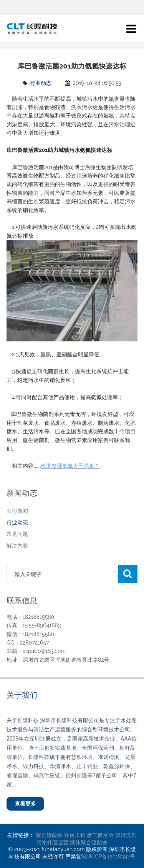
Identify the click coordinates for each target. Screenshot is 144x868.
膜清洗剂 (126, 835)
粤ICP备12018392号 (112, 857)
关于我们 (22, 695)
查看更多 (25, 804)
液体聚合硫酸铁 (89, 842)
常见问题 (17, 534)
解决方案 (17, 546)
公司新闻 (17, 511)
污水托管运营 (53, 842)
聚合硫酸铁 (49, 835)
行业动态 (41, 83)
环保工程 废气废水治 (89, 835)
